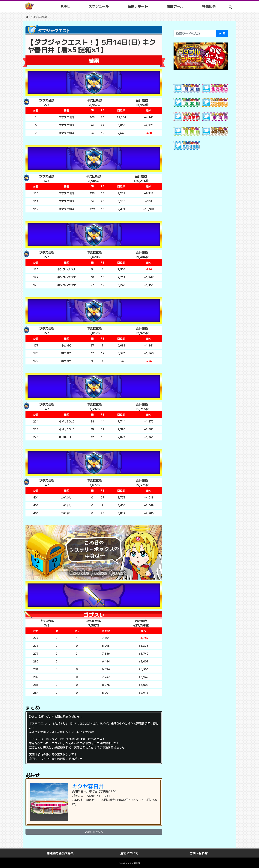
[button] (230, 7)
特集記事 (209, 6)
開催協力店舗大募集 (60, 853)
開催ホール (175, 6)
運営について (129, 853)
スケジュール (99, 6)
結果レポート (138, 6)
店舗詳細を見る (94, 832)
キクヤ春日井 (88, 786)
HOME (65, 6)
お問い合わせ (199, 853)
